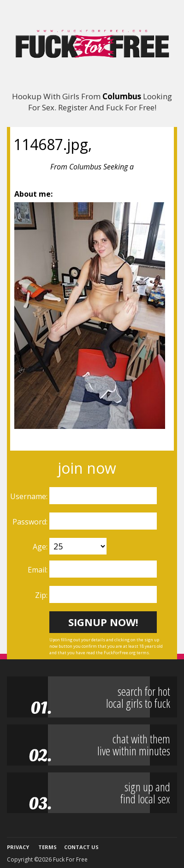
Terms (47, 847)
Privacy (18, 847)
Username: (30, 496)
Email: (39, 570)
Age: (41, 547)
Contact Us (81, 847)
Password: (31, 522)
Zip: (42, 595)
